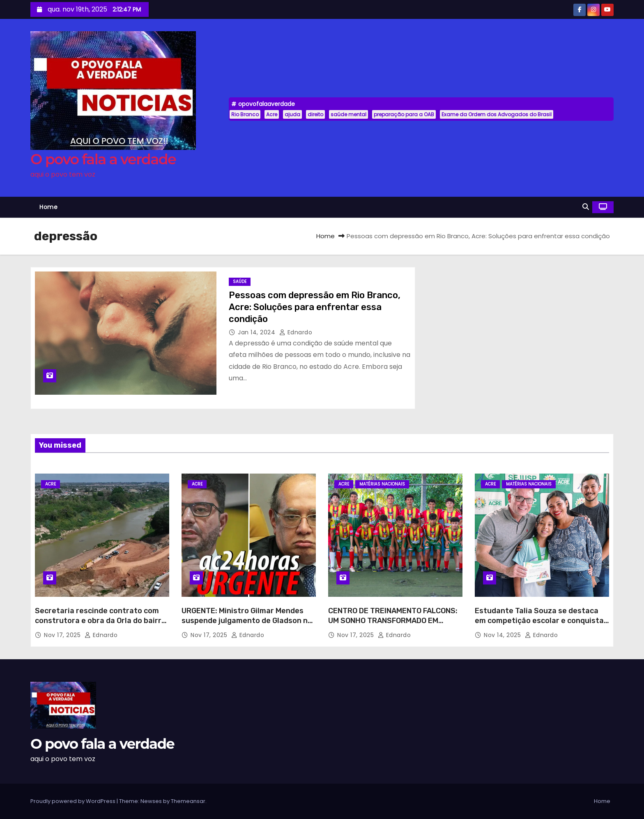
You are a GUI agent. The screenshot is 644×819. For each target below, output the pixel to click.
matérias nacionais (382, 484)
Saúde (240, 282)
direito (315, 114)
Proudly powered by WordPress (74, 801)
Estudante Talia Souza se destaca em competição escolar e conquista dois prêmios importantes (539, 621)
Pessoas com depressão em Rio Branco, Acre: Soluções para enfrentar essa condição (315, 307)
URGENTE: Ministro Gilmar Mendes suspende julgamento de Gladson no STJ (247, 621)
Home (48, 207)
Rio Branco (245, 114)
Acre (272, 114)
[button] (586, 207)
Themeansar (188, 801)
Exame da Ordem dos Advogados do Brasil (497, 114)
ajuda (292, 114)
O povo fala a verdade (103, 159)
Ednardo (296, 332)
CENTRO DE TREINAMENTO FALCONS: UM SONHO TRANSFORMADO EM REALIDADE (393, 621)
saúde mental (348, 114)
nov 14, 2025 (503, 635)
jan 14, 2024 (258, 332)
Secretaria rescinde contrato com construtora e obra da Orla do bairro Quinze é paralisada (100, 621)
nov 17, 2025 (63, 635)
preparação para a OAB (404, 114)
